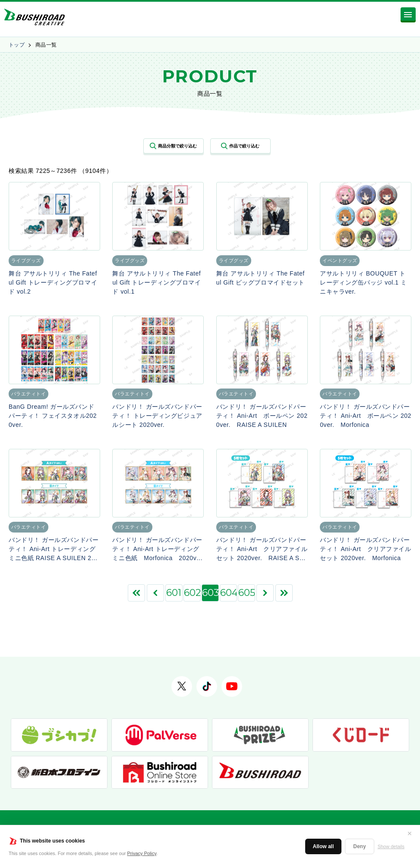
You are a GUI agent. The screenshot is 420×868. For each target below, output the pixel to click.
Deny (359, 846)
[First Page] (136, 593)
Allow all (324, 846)
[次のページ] (265, 593)
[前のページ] (155, 593)
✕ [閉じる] (410, 834)
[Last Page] (284, 593)
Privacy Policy (142, 853)
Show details (391, 846)
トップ (17, 45)
